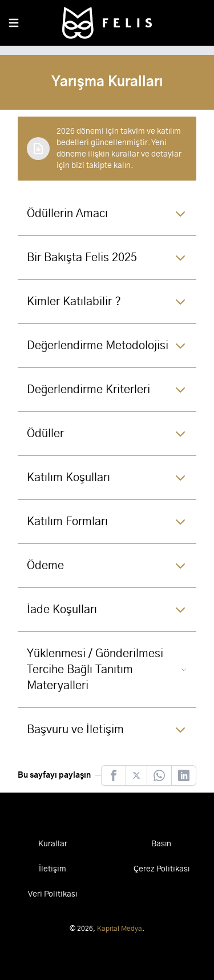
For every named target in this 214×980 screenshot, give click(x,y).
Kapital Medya (120, 929)
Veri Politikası (53, 894)
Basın (161, 844)
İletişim (53, 869)
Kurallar (53, 844)
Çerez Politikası (161, 869)
